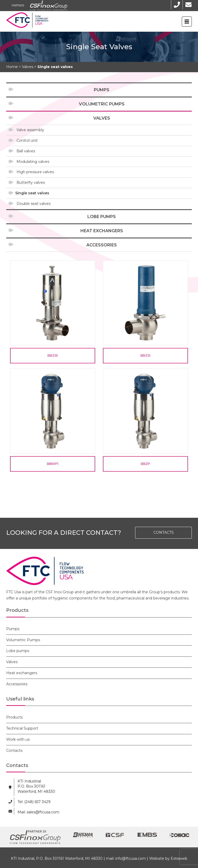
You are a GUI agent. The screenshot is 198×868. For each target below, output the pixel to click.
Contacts (14, 750)
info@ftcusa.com (131, 858)
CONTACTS (164, 532)
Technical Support (22, 728)
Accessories (102, 245)
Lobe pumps (102, 217)
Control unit (27, 140)
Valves (102, 118)
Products (14, 717)
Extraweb (179, 858)
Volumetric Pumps (102, 104)
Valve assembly (30, 130)
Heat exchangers (102, 231)
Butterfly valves (31, 182)
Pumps (102, 90)
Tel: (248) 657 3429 (34, 802)
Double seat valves (34, 204)
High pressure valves (35, 172)
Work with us (18, 739)
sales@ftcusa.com (43, 812)
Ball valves (26, 151)
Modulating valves (33, 162)
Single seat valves (32, 193)
